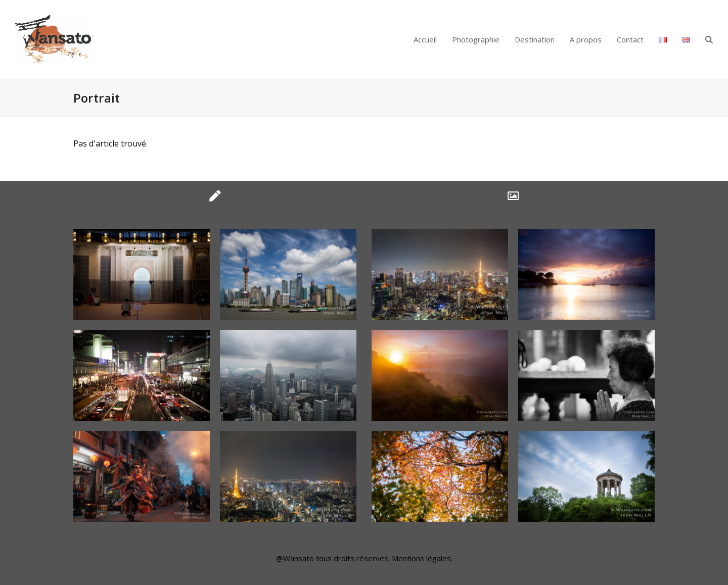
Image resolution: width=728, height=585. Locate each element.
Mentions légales (421, 558)
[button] (709, 39)
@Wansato (295, 558)
